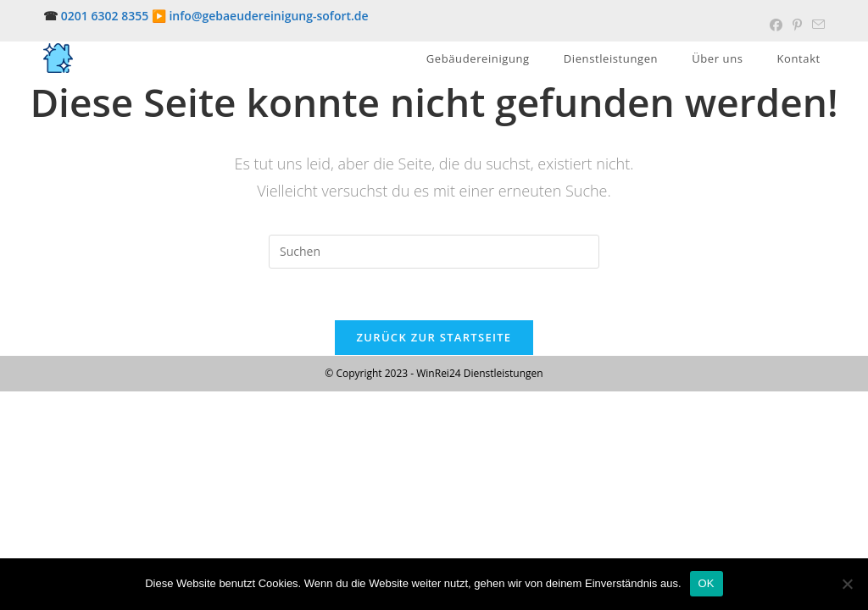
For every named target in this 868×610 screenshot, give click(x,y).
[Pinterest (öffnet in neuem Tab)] (797, 25)
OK (707, 583)
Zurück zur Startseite (434, 337)
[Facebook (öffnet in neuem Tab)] (776, 25)
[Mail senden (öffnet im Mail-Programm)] (816, 25)
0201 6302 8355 (105, 16)
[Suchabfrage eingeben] (434, 252)
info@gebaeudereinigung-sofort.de (268, 16)
